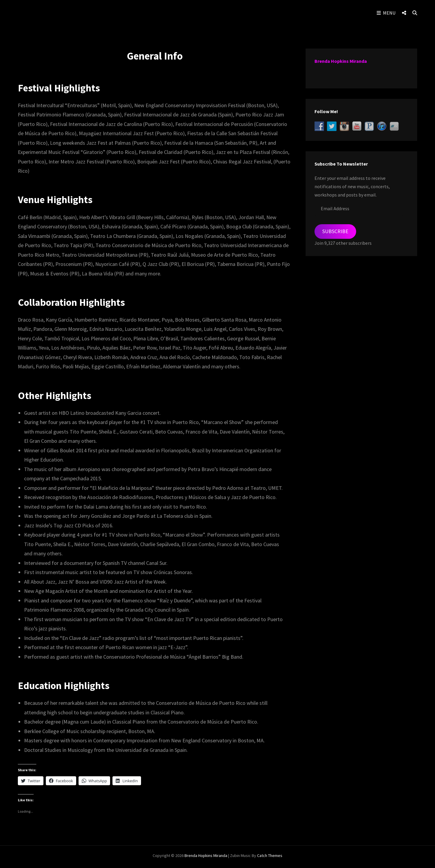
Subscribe (335, 231)
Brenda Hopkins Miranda (341, 61)
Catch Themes (270, 858)
